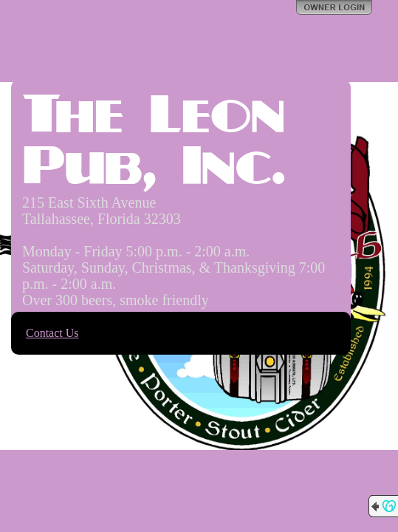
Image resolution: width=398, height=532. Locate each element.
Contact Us (52, 333)
